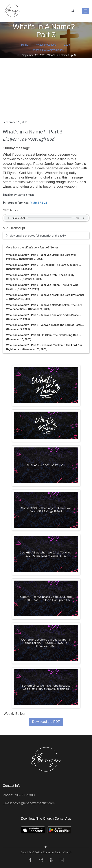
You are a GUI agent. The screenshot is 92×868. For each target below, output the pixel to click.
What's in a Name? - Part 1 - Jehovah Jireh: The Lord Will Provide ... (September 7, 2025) (41, 257)
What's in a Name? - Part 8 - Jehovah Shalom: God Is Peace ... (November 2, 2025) (44, 317)
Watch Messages (46, 45)
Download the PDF (46, 722)
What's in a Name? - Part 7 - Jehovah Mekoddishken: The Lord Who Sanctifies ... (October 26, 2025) (44, 307)
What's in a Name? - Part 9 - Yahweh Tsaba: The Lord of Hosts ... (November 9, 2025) (45, 327)
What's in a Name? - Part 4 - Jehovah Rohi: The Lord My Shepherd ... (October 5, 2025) (40, 277)
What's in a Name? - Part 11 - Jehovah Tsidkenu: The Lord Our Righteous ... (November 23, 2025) (44, 347)
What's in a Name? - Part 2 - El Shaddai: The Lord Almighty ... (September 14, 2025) (44, 267)
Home (25, 45)
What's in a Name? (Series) (49, 50)
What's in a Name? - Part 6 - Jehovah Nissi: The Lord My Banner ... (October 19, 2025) (45, 297)
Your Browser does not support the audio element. (46, 218)
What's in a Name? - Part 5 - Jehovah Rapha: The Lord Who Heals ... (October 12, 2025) (42, 287)
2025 (67, 45)
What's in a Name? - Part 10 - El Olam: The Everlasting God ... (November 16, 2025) (44, 337)
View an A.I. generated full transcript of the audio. (38, 236)
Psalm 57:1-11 (38, 202)
